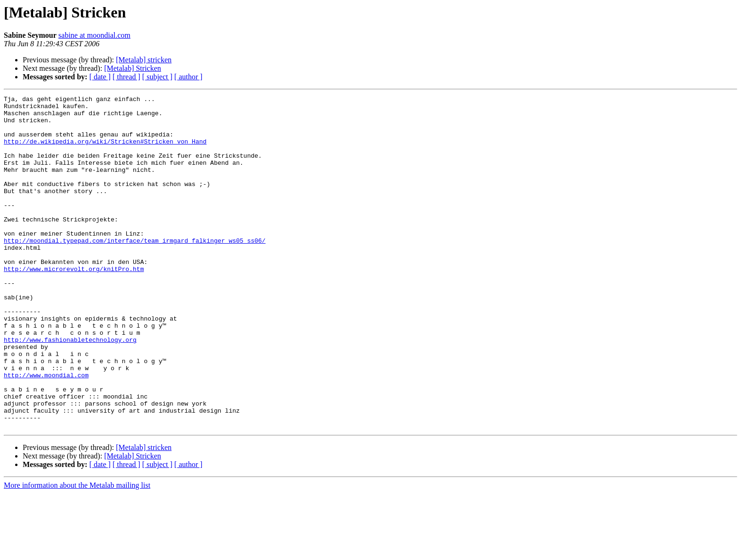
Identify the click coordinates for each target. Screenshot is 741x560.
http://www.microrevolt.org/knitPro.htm (74, 304)
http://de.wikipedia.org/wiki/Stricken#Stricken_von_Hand (105, 151)
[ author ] (189, 77)
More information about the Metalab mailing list (77, 552)
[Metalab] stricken (144, 60)
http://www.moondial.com (46, 432)
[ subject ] (157, 77)
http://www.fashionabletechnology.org (70, 389)
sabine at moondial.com (95, 35)
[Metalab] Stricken (132, 68)
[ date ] (100, 77)
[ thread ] (126, 77)
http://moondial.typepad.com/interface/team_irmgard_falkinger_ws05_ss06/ (135, 270)
